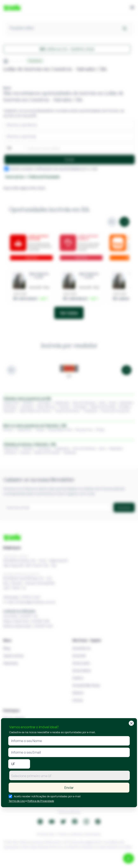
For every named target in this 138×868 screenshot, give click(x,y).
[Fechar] (131, 723)
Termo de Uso (17, 801)
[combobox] (70, 775)
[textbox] (70, 776)
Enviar (69, 788)
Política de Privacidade (41, 801)
